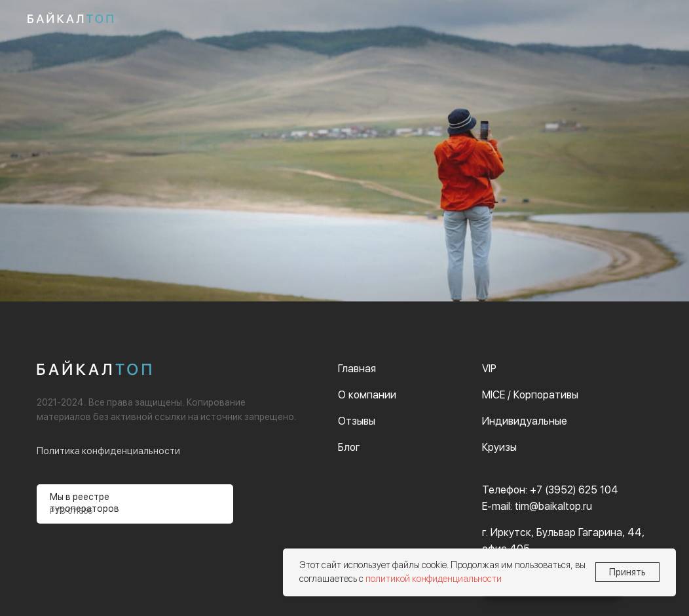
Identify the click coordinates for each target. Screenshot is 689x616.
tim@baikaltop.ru (553, 506)
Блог (349, 447)
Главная (357, 369)
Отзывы (357, 421)
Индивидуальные (525, 421)
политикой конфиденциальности (434, 579)
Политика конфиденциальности (108, 451)
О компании (367, 395)
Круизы (499, 447)
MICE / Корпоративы (530, 395)
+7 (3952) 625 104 (574, 490)
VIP (489, 369)
